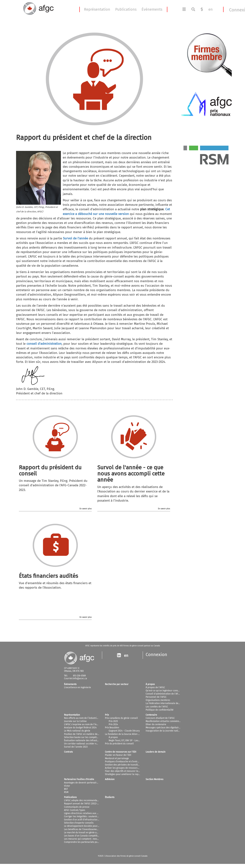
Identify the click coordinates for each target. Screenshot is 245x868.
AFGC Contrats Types (75, 810)
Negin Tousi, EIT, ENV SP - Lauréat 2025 (128, 740)
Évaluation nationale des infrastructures (85, 740)
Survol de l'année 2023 (76, 747)
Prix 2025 (113, 721)
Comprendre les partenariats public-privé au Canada (91, 842)
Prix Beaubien (112, 728)
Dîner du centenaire (156, 724)
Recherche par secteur (117, 684)
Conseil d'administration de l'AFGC (163, 694)
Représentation (97, 9)
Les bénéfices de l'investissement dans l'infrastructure (92, 829)
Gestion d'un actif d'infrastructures (82, 820)
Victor (67, 786)
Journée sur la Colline (75, 721)
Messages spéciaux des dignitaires (163, 728)
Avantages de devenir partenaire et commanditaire (90, 783)
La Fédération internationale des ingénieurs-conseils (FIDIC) (177, 703)
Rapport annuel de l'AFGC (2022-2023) (83, 804)
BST (66, 789)
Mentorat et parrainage (117, 758)
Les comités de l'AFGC (157, 707)
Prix (107, 715)
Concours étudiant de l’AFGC (160, 718)
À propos (150, 684)
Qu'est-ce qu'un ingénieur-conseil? (164, 691)
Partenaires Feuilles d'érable (79, 779)
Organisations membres (158, 700)
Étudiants (110, 797)
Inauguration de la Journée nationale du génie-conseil (174, 731)
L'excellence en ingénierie (77, 687)
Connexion (156, 655)
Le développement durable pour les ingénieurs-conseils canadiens (99, 826)
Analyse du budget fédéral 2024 (80, 728)
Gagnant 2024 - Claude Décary (124, 731)
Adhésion (110, 779)
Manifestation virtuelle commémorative (166, 721)
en (211, 9)
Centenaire (151, 715)
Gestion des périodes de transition (123, 765)
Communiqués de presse (77, 807)
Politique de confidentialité (160, 710)
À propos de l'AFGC (155, 687)
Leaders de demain (156, 752)
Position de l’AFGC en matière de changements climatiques (94, 734)
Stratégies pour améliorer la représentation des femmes (134, 774)
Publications (126, 9)
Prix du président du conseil (119, 744)
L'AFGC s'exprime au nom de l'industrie (84, 724)
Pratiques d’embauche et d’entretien (124, 762)
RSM (66, 792)
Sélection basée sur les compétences (83, 737)
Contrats (68, 752)
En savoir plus (86, 509)
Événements (152, 9)
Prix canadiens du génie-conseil (121, 718)
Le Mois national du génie (77, 731)
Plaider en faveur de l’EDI (118, 755)
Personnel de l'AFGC (156, 697)
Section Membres (155, 779)
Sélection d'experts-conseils (79, 823)
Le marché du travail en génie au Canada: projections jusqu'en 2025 (99, 833)
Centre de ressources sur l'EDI (121, 752)
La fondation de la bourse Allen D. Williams (127, 734)
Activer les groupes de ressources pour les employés (132, 768)
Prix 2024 (113, 724)
